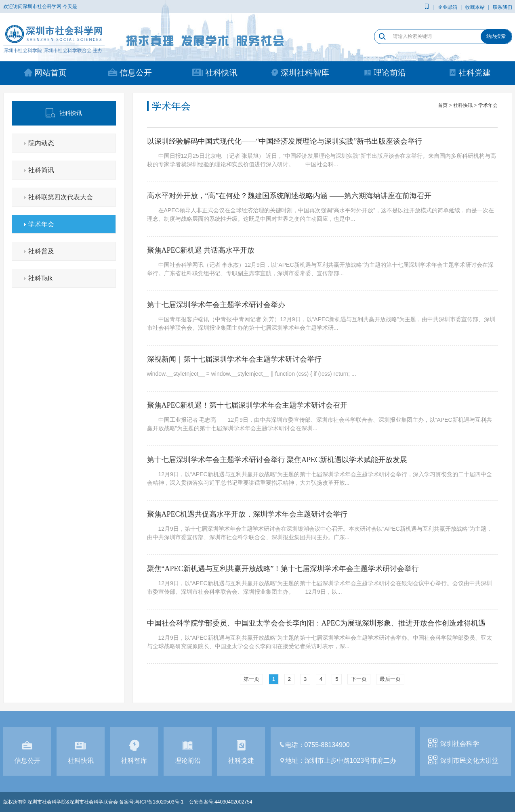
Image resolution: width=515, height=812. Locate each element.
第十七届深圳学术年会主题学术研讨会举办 (216, 305)
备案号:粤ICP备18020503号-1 (151, 802)
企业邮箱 (448, 7)
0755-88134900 (327, 745)
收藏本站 (475, 7)
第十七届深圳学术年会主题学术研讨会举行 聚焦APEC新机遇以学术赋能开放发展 (277, 460)
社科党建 (470, 73)
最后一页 (390, 679)
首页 (443, 105)
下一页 (359, 679)
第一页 (251, 679)
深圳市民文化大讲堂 (469, 761)
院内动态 (41, 143)
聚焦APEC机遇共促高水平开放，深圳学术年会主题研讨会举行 (247, 514)
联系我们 (502, 7)
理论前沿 (385, 73)
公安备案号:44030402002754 (221, 802)
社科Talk (40, 278)
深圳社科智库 (300, 73)
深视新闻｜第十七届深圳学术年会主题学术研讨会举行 (234, 359)
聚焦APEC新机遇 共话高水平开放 (201, 250)
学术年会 (41, 224)
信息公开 (130, 73)
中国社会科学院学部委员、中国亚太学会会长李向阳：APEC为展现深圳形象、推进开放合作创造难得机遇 (316, 623)
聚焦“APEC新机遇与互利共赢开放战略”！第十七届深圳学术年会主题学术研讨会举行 (283, 569)
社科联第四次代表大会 (61, 197)
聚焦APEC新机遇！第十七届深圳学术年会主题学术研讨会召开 (247, 405)
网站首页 (45, 73)
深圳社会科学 (460, 744)
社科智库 (134, 753)
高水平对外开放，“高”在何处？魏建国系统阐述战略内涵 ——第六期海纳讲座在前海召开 (289, 196)
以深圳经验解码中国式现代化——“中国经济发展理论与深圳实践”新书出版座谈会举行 (285, 141)
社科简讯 (41, 170)
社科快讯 (215, 73)
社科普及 (41, 251)
